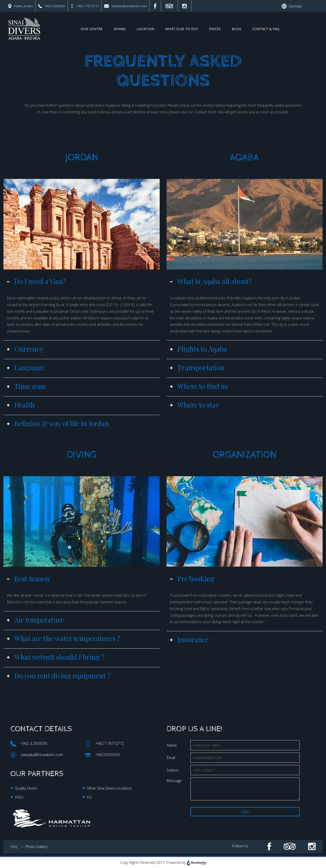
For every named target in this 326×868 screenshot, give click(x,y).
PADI (19, 797)
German (292, 6)
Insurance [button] (189, 639)
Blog (237, 29)
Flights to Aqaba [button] (198, 349)
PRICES (215, 29)
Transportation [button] (197, 367)
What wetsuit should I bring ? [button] (56, 657)
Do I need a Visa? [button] (36, 281)
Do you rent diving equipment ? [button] (59, 676)
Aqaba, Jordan (20, 6)
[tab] (82, 283)
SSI (89, 797)
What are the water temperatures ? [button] (64, 638)
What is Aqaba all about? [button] (211, 281)
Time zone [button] (27, 386)
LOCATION (145, 29)
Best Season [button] (28, 579)
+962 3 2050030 (52, 6)
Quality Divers (26, 788)
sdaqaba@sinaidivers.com (125, 6)
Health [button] (21, 405)
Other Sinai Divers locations (109, 788)
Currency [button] (25, 349)
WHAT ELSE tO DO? (182, 29)
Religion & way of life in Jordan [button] (58, 423)
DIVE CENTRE (92, 29)
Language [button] (26, 367)
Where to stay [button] (195, 405)
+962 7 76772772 (85, 6)
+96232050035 (103, 755)
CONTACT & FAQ (266, 29)
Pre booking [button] (192, 579)
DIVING (120, 29)
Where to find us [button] (199, 386)
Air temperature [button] (35, 620)
